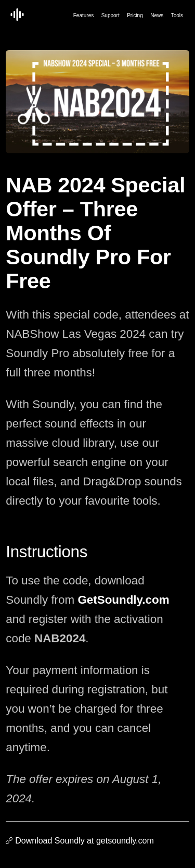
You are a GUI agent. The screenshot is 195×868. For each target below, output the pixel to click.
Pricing (135, 15)
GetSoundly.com (123, 600)
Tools (177, 15)
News (157, 15)
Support (110, 15)
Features (83, 15)
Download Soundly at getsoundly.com (84, 841)
